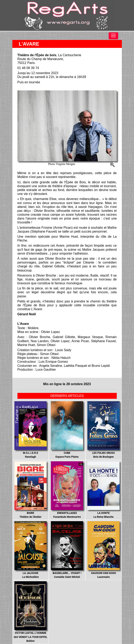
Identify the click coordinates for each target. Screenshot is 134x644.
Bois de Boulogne (104, 430)
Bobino (31, 612)
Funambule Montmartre (67, 490)
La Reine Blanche (104, 490)
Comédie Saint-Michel (67, 550)
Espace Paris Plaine (67, 430)
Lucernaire (104, 550)
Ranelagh (31, 430)
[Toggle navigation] (113, 36)
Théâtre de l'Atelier (31, 490)
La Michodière (31, 550)
